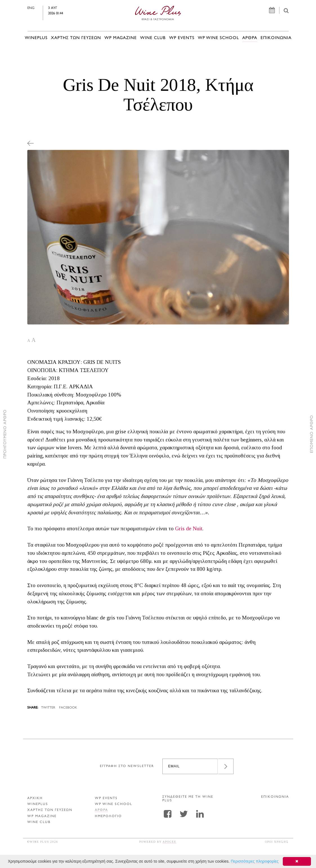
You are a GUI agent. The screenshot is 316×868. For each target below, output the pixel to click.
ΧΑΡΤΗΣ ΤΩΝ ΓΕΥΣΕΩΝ (76, 38)
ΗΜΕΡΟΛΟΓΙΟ (108, 816)
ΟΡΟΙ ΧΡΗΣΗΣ (277, 842)
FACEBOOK (68, 708)
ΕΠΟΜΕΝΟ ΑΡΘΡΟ (312, 434)
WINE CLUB (153, 38)
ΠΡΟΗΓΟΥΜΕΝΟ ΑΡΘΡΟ (5, 434)
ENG (39, 8)
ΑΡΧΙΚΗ (35, 798)
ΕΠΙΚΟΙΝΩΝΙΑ (276, 38)
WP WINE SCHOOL (218, 38)
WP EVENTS (182, 38)
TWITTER (48, 708)
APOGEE (170, 842)
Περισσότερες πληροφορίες (255, 861)
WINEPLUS (36, 38)
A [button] (29, 341)
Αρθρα (250, 38)
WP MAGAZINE (121, 38)
